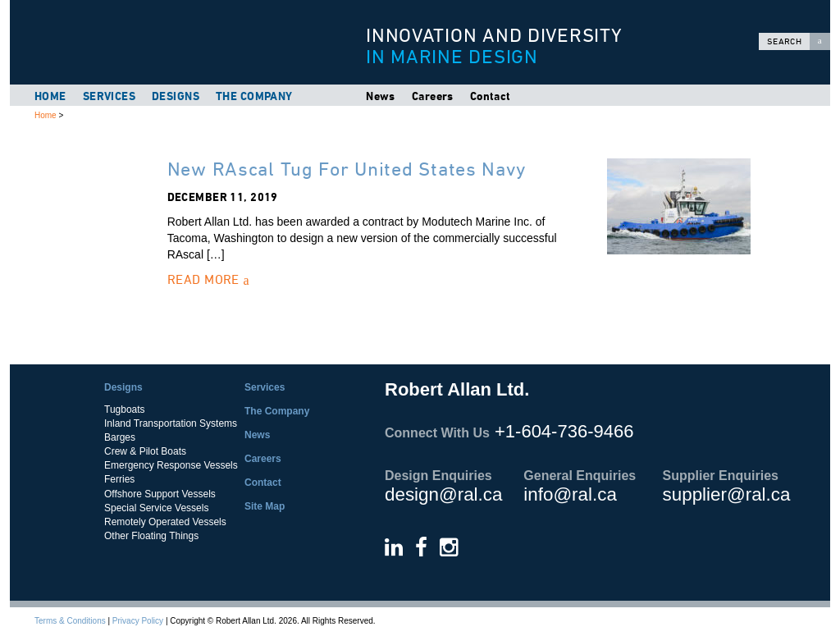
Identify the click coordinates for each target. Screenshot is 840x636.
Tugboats (125, 410)
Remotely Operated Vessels (165, 522)
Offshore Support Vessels (160, 494)
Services (109, 96)
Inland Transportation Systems (171, 423)
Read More (208, 279)
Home (50, 96)
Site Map (265, 506)
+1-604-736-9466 (564, 431)
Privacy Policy (138, 621)
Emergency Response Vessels (171, 465)
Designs (176, 96)
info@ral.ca (570, 494)
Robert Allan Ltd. (182, 42)
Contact (491, 96)
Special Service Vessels (156, 508)
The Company (254, 96)
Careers (433, 96)
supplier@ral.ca (727, 494)
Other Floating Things (151, 536)
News (381, 96)
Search (799, 41)
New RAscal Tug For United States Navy (347, 169)
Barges (120, 437)
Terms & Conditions (70, 621)
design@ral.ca (443, 494)
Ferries (119, 479)
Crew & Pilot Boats (145, 451)
